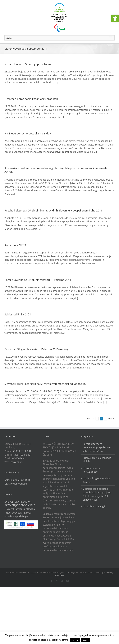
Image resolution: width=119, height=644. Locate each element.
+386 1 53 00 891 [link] (22, 451)
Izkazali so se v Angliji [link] (94, 506)
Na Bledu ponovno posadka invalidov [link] (28, 133)
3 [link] (106, 419)
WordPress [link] (59, 575)
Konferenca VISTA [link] (15, 245)
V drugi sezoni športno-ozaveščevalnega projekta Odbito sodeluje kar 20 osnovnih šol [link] (97, 494)
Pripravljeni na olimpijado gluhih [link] (97, 460)
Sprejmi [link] (75, 640)
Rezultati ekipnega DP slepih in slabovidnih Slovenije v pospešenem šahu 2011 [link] (53, 210)
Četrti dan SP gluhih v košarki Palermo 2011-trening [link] (36, 349)
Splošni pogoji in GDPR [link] (17, 480)
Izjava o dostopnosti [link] (16, 484)
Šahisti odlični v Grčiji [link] (18, 314)
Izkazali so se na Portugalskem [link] (92, 470)
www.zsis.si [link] (17, 462)
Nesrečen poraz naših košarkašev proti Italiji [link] (32, 99)
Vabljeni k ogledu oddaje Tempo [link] (96, 480)
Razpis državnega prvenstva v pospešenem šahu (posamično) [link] (97, 447)
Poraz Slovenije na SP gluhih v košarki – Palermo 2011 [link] (38, 280)
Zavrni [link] (86, 640)
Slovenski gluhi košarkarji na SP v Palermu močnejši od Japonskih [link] (45, 384)
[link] (115, 19)
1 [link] (97, 419)
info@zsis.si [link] (18, 458)
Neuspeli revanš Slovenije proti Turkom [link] (29, 64)
